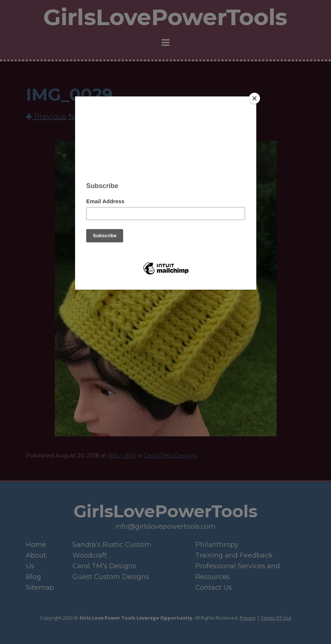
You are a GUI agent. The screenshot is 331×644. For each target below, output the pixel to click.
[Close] (254, 98)
